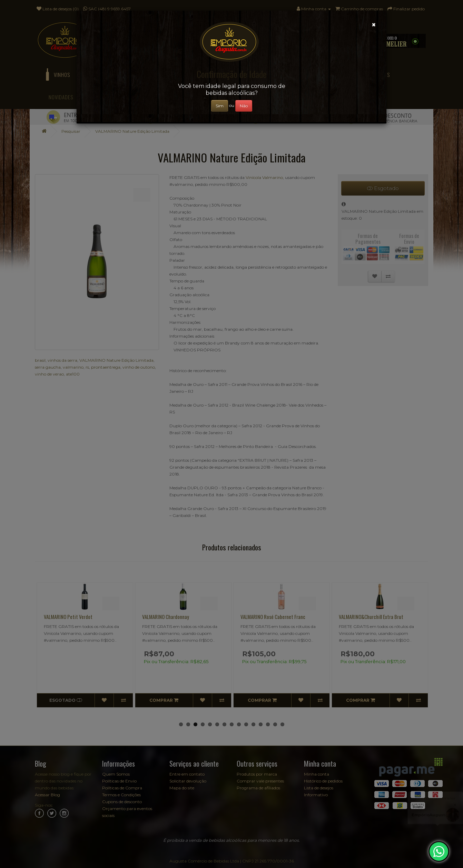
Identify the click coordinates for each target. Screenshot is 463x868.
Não (244, 106)
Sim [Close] (220, 106)
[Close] (374, 25)
